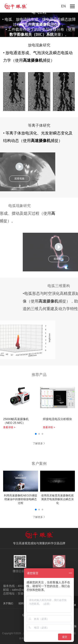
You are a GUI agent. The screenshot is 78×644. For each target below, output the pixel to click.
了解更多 (39, 443)
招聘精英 (24, 603)
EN (63, 6)
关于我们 (8, 603)
